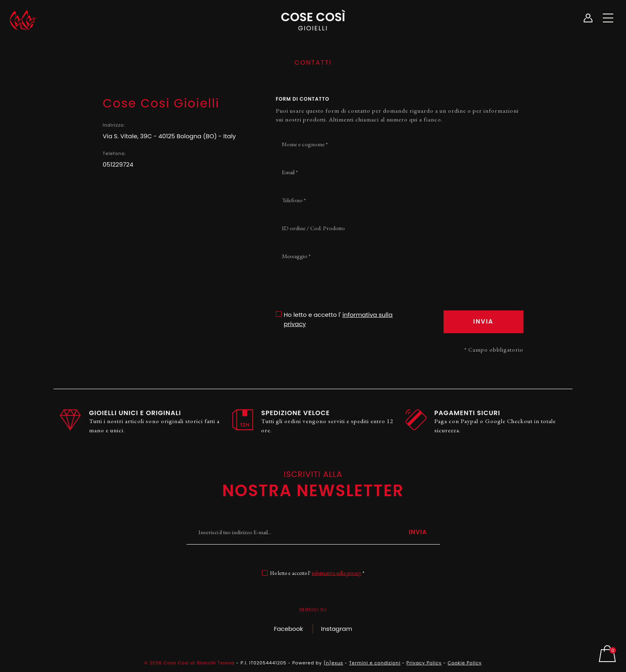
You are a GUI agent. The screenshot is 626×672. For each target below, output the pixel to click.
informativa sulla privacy (337, 573)
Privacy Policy (424, 663)
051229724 (118, 164)
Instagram (337, 629)
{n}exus (333, 663)
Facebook (288, 629)
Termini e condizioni (375, 663)
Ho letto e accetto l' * (317, 573)
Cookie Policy (465, 663)
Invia (418, 532)
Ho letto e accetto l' (338, 319)
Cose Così (313, 20)
